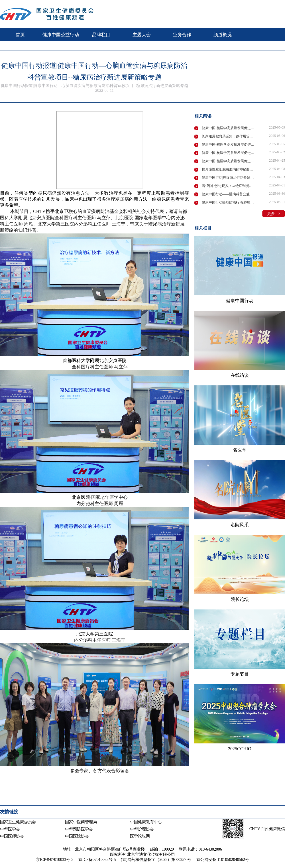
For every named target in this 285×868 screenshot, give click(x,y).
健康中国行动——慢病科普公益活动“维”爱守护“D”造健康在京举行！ (228, 194)
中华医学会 (10, 829)
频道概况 (223, 35)
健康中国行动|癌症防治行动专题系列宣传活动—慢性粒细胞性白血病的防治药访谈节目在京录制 (228, 178)
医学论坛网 (140, 836)
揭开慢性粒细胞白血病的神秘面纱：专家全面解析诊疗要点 (228, 169)
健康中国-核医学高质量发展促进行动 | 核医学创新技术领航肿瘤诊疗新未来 (228, 145)
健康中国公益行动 (61, 35)
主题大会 (142, 35)
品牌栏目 (101, 35)
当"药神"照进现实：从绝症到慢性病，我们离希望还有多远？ (228, 186)
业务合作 (182, 35)
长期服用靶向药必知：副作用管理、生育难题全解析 (228, 136)
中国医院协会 (77, 836)
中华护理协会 (142, 829)
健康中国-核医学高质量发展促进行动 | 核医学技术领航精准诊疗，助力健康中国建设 (228, 153)
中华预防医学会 (79, 829)
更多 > (274, 214)
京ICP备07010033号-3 (55, 860)
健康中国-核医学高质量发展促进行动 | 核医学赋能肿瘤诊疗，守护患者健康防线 (228, 128)
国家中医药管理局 (81, 822)
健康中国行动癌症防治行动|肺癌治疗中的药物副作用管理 (228, 202)
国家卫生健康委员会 (18, 822)
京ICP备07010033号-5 (97, 860)
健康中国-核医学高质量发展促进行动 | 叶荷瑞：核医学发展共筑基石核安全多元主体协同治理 (228, 161)
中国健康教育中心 (146, 822)
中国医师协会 (12, 836)
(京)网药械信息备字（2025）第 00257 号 (156, 860)
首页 (20, 35)
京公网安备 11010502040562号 (223, 860)
